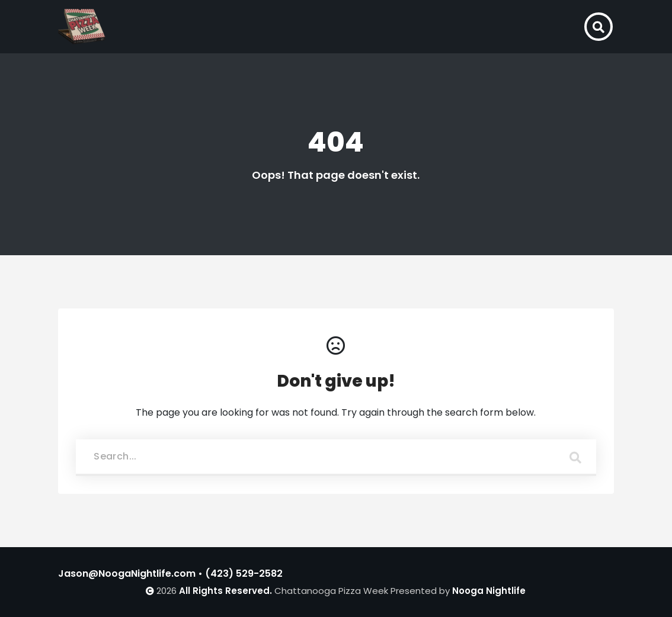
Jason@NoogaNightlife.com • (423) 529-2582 (170, 573)
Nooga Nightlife (489, 591)
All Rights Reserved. (225, 591)
